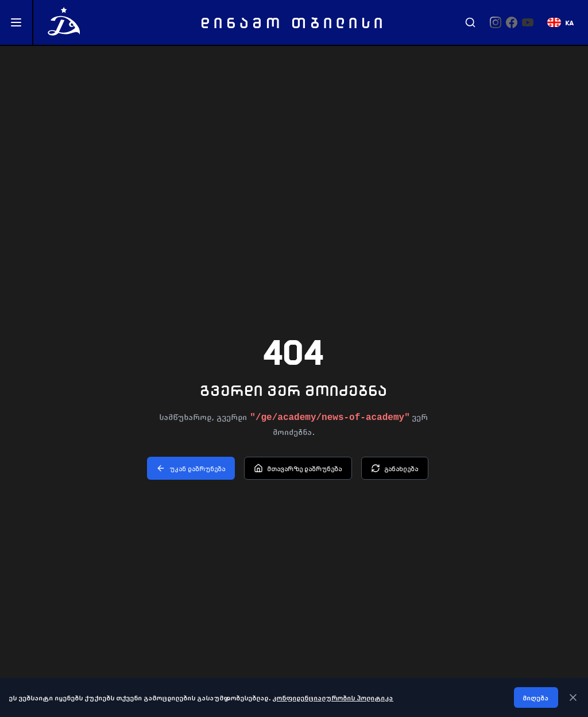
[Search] (470, 22)
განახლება (395, 468)
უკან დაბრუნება (191, 468)
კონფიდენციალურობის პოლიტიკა (333, 697)
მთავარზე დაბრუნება (298, 468)
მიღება (536, 697)
